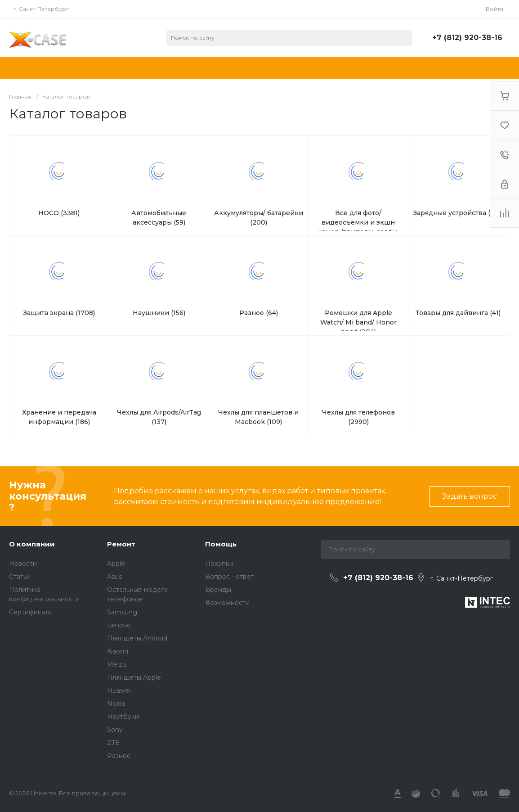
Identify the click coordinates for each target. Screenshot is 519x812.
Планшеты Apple (134, 677)
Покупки (219, 564)
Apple (116, 564)
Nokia (116, 704)
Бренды (218, 590)
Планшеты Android (137, 638)
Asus (114, 577)
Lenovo (119, 625)
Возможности (227, 603)
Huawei (119, 690)
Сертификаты (31, 612)
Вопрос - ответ (229, 577)
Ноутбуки (123, 717)
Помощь (221, 544)
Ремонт (121, 544)
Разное (119, 756)
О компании (32, 544)
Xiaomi (118, 651)
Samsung (122, 612)
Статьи (20, 577)
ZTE (113, 743)
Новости (23, 564)
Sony (115, 730)
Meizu (117, 664)
